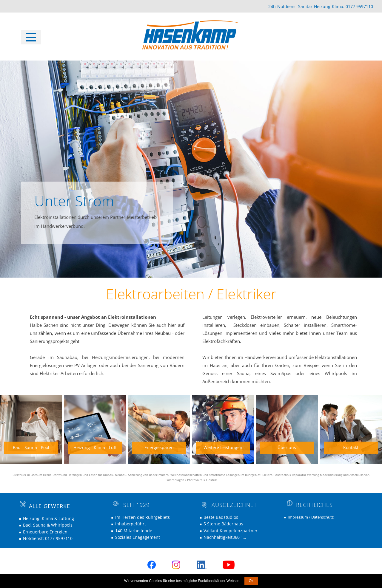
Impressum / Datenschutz (311, 517)
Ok (251, 581)
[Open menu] (31, 37)
